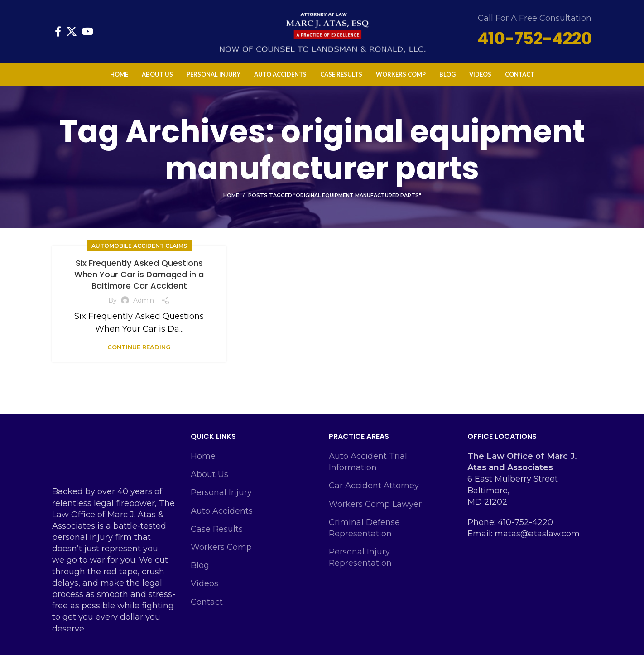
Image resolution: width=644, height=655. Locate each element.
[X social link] (72, 34)
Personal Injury (221, 498)
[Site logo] (322, 34)
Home (231, 201)
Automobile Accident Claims (139, 251)
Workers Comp (221, 553)
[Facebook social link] (58, 34)
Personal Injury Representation (360, 563)
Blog (200, 571)
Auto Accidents (222, 516)
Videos (204, 589)
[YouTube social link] (88, 34)
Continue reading (139, 353)
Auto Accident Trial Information (368, 467)
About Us (209, 480)
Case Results (217, 535)
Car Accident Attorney (374, 491)
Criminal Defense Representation (364, 533)
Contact (207, 607)
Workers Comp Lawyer (375, 510)
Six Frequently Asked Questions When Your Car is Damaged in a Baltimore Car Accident (139, 280)
